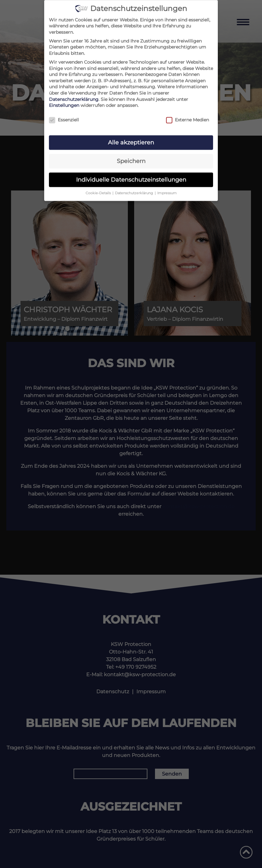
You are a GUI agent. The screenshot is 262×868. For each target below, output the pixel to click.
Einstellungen (64, 103)
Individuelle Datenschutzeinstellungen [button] (131, 177)
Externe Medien (188, 117)
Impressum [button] (167, 190)
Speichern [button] (131, 158)
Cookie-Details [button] (99, 190)
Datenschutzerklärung (74, 97)
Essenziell (64, 117)
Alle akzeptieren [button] (131, 140)
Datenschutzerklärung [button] (134, 190)
